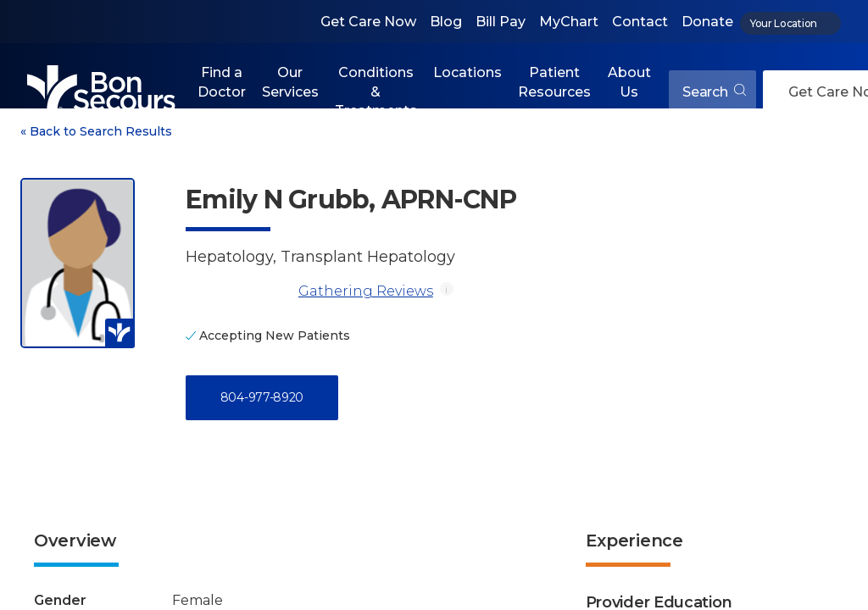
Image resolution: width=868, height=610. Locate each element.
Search (714, 92)
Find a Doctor (222, 82)
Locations (467, 72)
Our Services (290, 82)
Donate (707, 22)
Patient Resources (554, 82)
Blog (446, 22)
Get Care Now (368, 22)
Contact (640, 22)
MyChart (569, 22)
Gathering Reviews (366, 291)
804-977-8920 (262, 397)
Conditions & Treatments (376, 91)
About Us (629, 82)
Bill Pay (501, 22)
